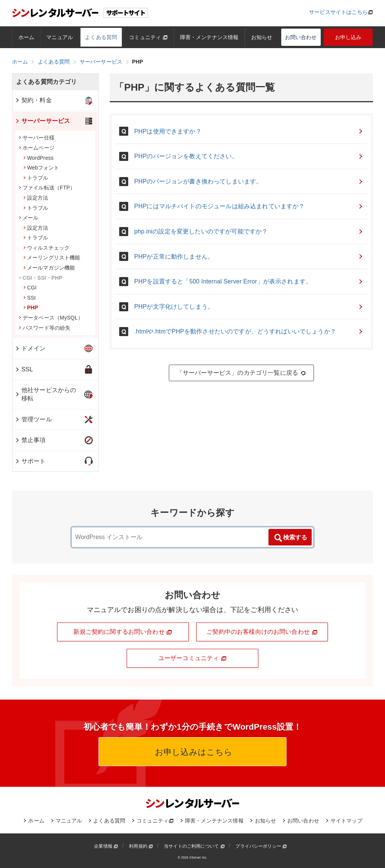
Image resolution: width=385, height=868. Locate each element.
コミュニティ (148, 37)
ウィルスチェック (46, 248)
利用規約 (141, 846)
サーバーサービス (42, 121)
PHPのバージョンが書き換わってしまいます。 (249, 181)
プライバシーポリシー (261, 846)
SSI (30, 298)
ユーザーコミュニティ (192, 658)
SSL (24, 369)
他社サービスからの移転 (45, 394)
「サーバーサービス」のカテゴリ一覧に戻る (241, 373)
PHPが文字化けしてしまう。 (249, 307)
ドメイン (30, 348)
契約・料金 (33, 100)
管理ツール (33, 419)
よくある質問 (101, 37)
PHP (31, 308)
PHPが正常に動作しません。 (249, 257)
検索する (290, 538)
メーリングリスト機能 (52, 258)
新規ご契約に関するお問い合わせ (123, 632)
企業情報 (106, 846)
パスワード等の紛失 (45, 328)
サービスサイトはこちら (338, 12)
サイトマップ (346, 821)
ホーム (26, 37)
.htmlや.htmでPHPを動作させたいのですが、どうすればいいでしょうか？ (249, 331)
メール (29, 218)
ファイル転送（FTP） (47, 188)
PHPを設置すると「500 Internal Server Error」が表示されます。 (249, 281)
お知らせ (262, 37)
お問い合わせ (301, 37)
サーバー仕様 (37, 138)
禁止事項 (30, 440)
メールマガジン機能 (49, 268)
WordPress (38, 158)
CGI (30, 288)
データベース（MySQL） (51, 318)
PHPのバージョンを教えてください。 (249, 156)
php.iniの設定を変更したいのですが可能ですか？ (249, 231)
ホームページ (37, 148)
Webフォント (41, 168)
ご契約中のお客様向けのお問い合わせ (262, 632)
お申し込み (348, 37)
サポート (30, 461)
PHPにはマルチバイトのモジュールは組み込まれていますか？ (249, 206)
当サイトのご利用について (194, 846)
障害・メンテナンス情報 (209, 37)
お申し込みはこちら (193, 752)
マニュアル (60, 37)
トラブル (36, 178)
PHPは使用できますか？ (249, 131)
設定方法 (36, 198)
